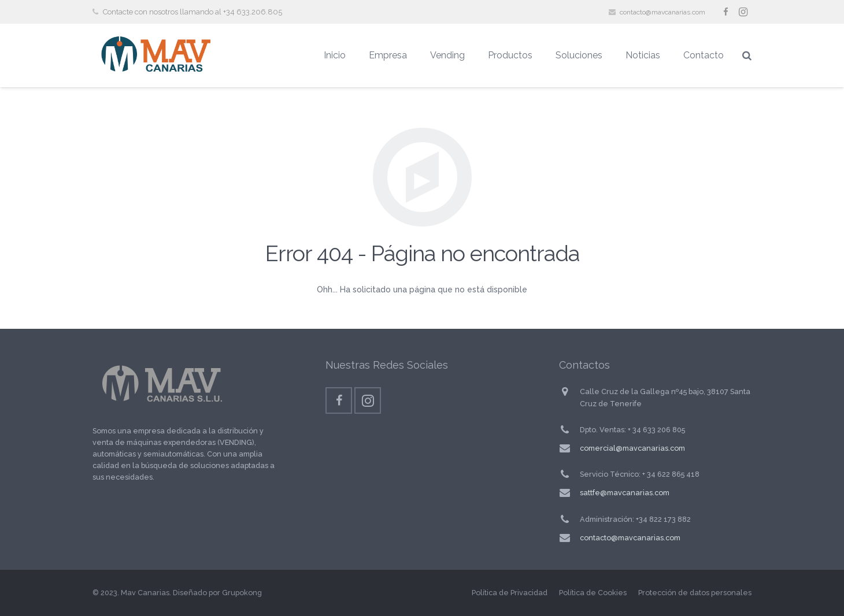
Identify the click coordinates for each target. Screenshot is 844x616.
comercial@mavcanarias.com (632, 448)
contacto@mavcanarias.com (662, 12)
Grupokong (242, 593)
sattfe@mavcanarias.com (625, 493)
